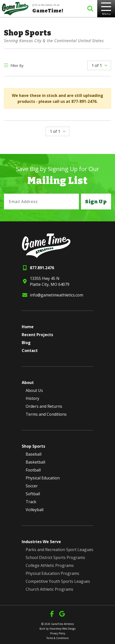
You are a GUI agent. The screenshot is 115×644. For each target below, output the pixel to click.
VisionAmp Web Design (63, 629)
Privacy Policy (58, 633)
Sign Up (96, 202)
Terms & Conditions (57, 638)
